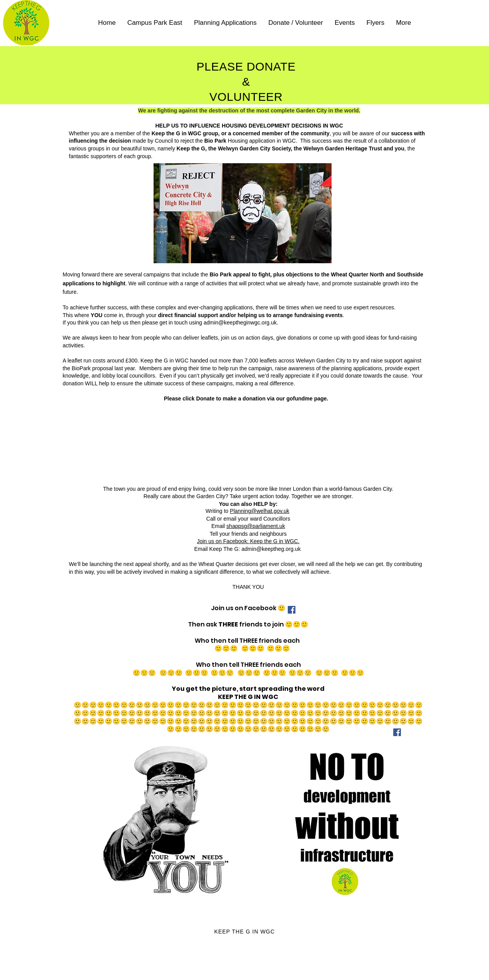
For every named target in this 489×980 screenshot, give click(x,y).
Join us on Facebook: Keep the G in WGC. (248, 541)
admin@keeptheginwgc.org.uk (240, 323)
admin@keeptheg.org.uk (271, 549)
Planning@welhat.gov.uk (260, 511)
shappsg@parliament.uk (256, 526)
